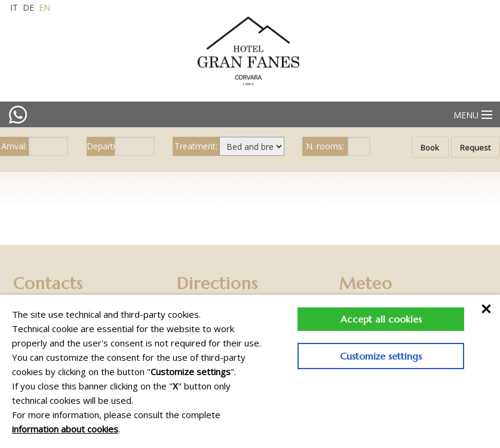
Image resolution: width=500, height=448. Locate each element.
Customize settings (381, 356)
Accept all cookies (381, 319)
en (45, 7)
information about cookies (65, 429)
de (28, 7)
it (14, 7)
